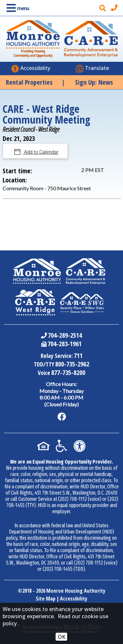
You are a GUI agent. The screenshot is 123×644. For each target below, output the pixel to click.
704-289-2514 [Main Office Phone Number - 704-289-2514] (65, 335)
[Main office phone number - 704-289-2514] (115, 8)
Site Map (46, 599)
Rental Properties (29, 82)
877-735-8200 (68, 373)
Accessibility (74, 599)
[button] (17, 8)
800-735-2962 (72, 364)
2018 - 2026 (34, 591)
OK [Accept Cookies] (61, 637)
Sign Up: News (94, 82)
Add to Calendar (41, 152)
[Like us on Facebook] (62, 417)
